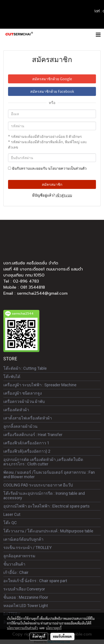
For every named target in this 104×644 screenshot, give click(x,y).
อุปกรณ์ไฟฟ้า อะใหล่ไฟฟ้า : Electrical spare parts (47, 506)
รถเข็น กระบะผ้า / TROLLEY (28, 548)
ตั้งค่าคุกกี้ (39, 636)
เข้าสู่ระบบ (64, 195)
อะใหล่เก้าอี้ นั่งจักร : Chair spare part (35, 581)
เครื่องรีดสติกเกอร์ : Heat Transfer (33, 435)
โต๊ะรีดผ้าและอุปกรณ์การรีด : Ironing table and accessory (44, 496)
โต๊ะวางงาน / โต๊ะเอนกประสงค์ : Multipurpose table (48, 531)
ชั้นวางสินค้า (14, 564)
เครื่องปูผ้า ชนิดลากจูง (23, 393)
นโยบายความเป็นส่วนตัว (67, 168)
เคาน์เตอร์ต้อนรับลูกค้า (23, 539)
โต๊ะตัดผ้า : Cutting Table (25, 368)
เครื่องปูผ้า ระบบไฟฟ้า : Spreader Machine (40, 385)
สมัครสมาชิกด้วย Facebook (52, 91)
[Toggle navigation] (98, 35)
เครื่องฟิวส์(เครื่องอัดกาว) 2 (27, 451)
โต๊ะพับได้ (12, 377)
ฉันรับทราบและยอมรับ (47, 168)
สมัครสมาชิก (52, 184)
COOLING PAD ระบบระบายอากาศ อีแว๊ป (38, 485)
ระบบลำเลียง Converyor (24, 589)
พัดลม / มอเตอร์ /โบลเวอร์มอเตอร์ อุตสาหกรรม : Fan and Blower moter (49, 474)
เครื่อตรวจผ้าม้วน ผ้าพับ (24, 401)
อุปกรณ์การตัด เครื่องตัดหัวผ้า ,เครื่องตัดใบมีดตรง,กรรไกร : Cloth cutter (43, 462)
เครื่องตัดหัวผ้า (16, 410)
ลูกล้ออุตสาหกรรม (19, 556)
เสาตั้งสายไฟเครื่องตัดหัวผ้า (28, 418)
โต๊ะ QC (10, 523)
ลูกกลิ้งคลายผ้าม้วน (20, 426)
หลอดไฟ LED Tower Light (26, 606)
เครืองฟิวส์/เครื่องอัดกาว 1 (26, 443)
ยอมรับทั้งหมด (62, 636)
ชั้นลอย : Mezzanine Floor (26, 597)
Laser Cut (12, 514)
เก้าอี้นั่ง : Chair (16, 572)
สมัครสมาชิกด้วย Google (52, 79)
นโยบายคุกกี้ (54, 628)
